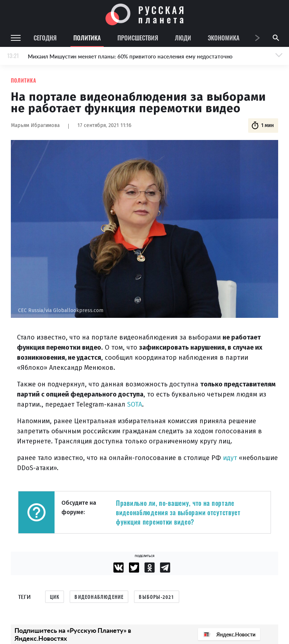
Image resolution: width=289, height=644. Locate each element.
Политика (87, 38)
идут (231, 458)
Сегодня (45, 38)
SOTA (135, 404)
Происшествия (138, 38)
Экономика (224, 38)
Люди (183, 38)
